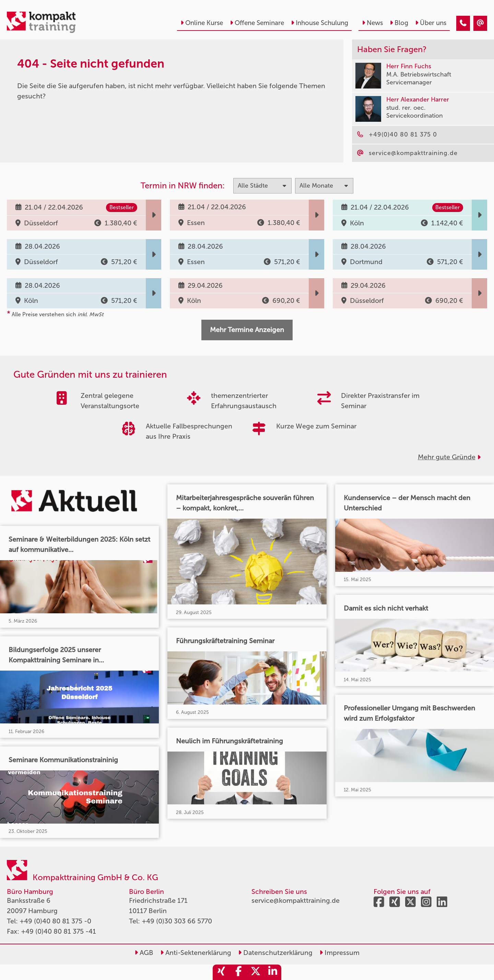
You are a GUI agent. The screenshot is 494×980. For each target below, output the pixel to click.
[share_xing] (221, 972)
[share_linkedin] (273, 972)
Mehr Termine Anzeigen (247, 330)
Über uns (431, 23)
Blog (399, 23)
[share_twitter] (256, 972)
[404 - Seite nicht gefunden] (463, 23)
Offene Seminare (257, 23)
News (372, 23)
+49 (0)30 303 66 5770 (177, 921)
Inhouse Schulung (320, 23)
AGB (144, 953)
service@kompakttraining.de (296, 900)
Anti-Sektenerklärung (196, 953)
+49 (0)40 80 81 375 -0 (55, 921)
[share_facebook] (238, 972)
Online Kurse (202, 23)
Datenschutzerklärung (275, 953)
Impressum (339, 953)
